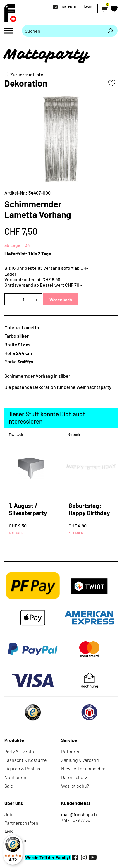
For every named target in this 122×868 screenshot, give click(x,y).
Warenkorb (61, 299)
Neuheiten (15, 777)
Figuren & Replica (22, 768)
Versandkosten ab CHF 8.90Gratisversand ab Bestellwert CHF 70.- (43, 282)
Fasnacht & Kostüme (26, 760)
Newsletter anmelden (83, 768)
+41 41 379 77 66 (76, 820)
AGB (9, 831)
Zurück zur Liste (27, 74)
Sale (9, 786)
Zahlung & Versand (80, 760)
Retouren (71, 751)
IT (75, 7)
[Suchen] (110, 31)
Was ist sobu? (75, 786)
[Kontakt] (54, 7)
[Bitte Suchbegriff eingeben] (62, 31)
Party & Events (19, 751)
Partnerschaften (21, 823)
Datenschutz (74, 777)
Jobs (10, 814)
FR (70, 7)
